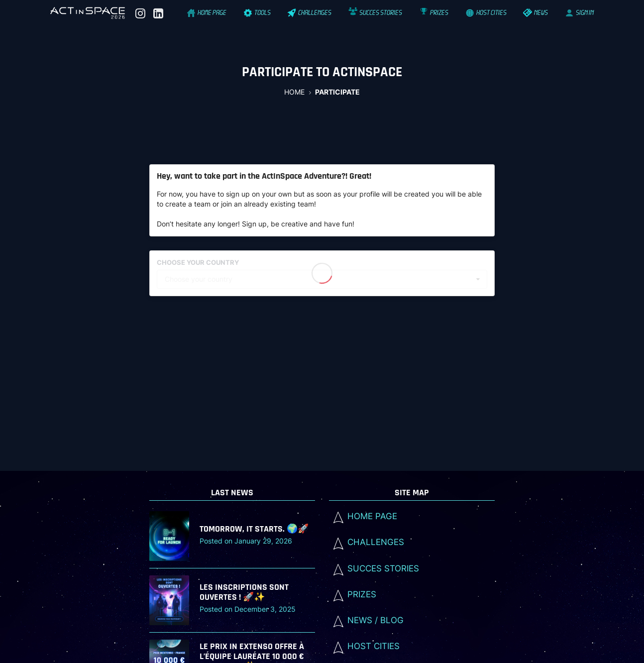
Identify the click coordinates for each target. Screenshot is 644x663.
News (536, 12)
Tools (257, 12)
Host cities (486, 12)
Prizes (434, 12)
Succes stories (376, 12)
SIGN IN (580, 12)
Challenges (310, 12)
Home (294, 92)
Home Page (207, 12)
